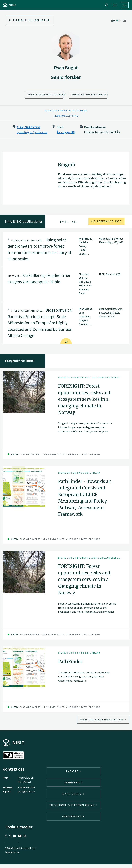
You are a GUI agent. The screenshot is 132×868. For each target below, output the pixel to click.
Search (107, 5)
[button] (66, 249)
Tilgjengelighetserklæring (73, 805)
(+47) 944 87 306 (28, 127)
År (75, 222)
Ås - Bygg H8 (66, 132)
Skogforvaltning (66, 116)
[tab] (66, 249)
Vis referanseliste (106, 221)
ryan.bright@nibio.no (32, 132)
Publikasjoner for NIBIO (45, 95)
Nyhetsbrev (73, 794)
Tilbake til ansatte (30, 20)
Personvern (74, 816)
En (125, 5)
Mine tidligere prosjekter (102, 720)
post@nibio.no (26, 791)
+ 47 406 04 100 (26, 787)
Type (64, 222)
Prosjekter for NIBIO (89, 95)
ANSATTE (74, 771)
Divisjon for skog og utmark (66, 111)
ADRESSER (73, 783)
